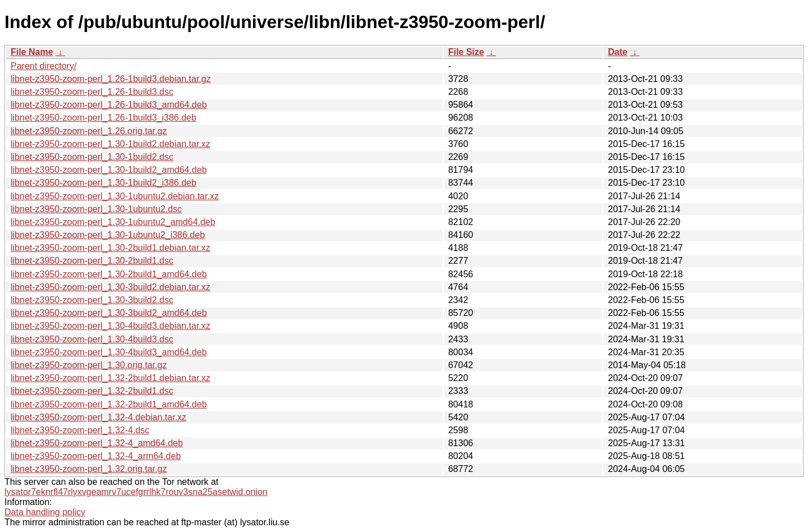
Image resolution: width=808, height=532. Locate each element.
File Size (466, 52)
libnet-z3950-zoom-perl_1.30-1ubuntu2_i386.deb (108, 235)
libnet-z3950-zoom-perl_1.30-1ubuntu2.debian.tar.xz (115, 196)
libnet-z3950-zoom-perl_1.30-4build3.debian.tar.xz (111, 326)
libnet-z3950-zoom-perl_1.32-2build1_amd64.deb (109, 404)
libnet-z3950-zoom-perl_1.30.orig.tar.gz (89, 365)
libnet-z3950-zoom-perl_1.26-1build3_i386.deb (104, 118)
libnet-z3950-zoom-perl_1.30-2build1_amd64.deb (109, 274)
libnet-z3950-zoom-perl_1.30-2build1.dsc (92, 261)
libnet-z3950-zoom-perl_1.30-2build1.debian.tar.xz (111, 248)
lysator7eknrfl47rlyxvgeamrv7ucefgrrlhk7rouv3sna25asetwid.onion (136, 492)
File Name (32, 52)
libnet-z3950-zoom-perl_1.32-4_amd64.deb (97, 443)
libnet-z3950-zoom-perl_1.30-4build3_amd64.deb (109, 352)
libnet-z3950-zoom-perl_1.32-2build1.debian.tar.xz (111, 378)
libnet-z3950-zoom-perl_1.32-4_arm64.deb (96, 456)
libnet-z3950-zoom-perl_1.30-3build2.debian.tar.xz (111, 287)
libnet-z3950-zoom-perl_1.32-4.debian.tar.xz (98, 417)
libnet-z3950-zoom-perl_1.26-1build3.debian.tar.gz (111, 79)
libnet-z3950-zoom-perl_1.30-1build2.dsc (92, 157)
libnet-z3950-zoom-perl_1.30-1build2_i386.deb (104, 183)
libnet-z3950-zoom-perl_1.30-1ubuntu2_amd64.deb (113, 222)
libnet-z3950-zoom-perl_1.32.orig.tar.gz (89, 469)
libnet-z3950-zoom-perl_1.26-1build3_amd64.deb (109, 105)
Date (618, 52)
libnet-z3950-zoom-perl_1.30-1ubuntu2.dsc (96, 209)
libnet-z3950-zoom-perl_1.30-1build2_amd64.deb (109, 170)
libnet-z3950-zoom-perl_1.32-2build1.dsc (92, 391)
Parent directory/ (43, 66)
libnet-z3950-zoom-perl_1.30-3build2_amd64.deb (109, 313)
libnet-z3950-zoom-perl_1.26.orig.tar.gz (89, 131)
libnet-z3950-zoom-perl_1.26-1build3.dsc (92, 92)
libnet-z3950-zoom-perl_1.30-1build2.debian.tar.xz (111, 144)
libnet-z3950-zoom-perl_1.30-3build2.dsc (92, 300)
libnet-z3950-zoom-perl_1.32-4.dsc (80, 430)
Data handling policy (45, 512)
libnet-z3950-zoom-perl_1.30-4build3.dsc (92, 339)
